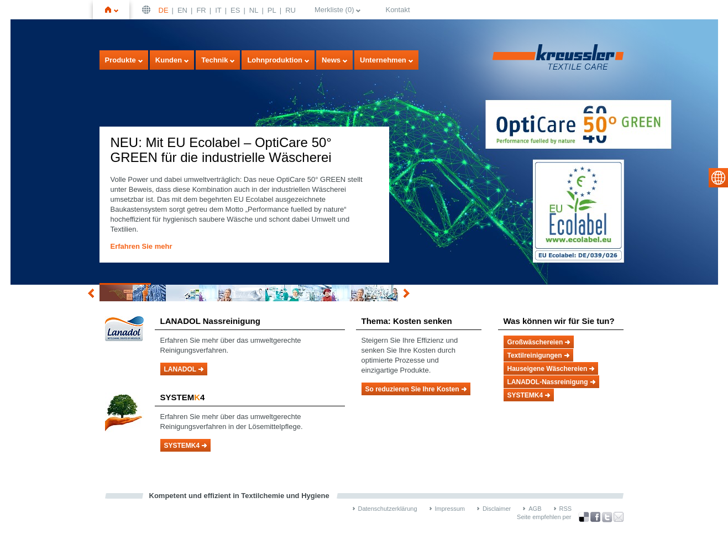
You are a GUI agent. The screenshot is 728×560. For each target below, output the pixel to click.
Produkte (121, 60)
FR (201, 10)
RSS (566, 509)
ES (235, 10)
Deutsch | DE (148, 10)
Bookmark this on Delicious (584, 517)
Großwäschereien (535, 342)
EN (182, 10)
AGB (535, 509)
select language (718, 178)
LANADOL (180, 369)
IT (218, 10)
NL (254, 10)
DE (164, 10)
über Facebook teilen (595, 517)
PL (272, 10)
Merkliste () (334, 10)
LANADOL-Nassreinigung (548, 382)
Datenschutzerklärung (388, 509)
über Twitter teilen (607, 517)
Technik (214, 60)
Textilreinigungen (535, 355)
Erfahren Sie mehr (142, 246)
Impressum (450, 509)
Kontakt (397, 10)
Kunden (169, 60)
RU (290, 10)
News (331, 60)
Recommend (619, 517)
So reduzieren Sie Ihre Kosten (412, 389)
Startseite (116, 10)
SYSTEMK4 (182, 446)
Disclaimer (497, 509)
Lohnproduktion (275, 60)
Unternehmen (383, 60)
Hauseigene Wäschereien (548, 369)
